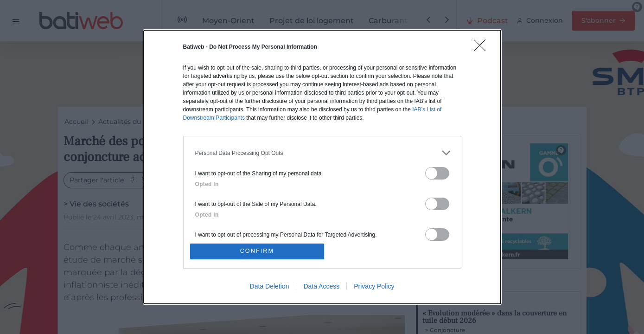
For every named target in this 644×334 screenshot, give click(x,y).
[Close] (483, 47)
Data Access (321, 287)
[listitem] (322, 152)
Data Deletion (270, 287)
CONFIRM (258, 251)
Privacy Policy (374, 287)
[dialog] (322, 167)
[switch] (437, 172)
